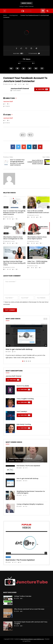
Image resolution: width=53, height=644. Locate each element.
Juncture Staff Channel (20, 89)
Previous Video (8, 157)
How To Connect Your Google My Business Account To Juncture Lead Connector (17, 162)
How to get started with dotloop (19, 349)
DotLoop (8, 557)
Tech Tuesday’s (22, 411)
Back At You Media (23, 386)
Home (5, 15)
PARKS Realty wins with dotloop (21, 458)
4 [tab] (28, 361)
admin (9, 352)
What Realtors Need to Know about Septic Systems (37, 238)
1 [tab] (23, 361)
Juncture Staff (8, 102)
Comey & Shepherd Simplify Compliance (30, 504)
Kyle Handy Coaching (24, 424)
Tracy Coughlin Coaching (25, 399)
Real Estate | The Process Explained (28, 466)
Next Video (46, 157)
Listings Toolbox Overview (26, 6)
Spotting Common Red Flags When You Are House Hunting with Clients (14, 263)
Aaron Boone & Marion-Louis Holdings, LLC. (32, 639)
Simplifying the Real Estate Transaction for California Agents (31, 492)
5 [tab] (30, 361)
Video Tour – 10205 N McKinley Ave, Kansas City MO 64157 (37, 262)
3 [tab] (26, 361)
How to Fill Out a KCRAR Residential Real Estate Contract (35, 162)
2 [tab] (25, 361)
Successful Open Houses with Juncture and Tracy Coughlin (31, 623)
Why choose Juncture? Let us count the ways (29, 609)
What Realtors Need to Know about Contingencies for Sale (13, 238)
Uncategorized (14, 15)
